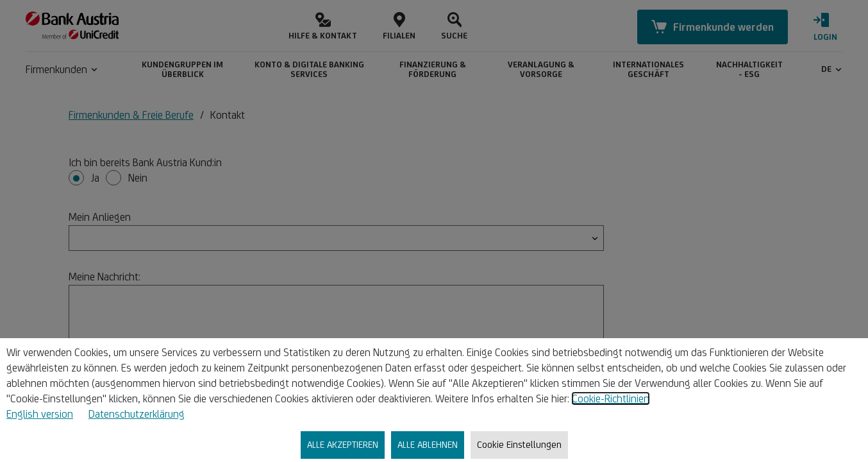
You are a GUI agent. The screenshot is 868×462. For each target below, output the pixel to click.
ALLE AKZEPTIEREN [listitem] (343, 444)
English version (40, 414)
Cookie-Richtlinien (611, 398)
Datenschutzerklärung (137, 414)
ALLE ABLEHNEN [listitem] (428, 444)
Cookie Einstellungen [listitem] (519, 444)
